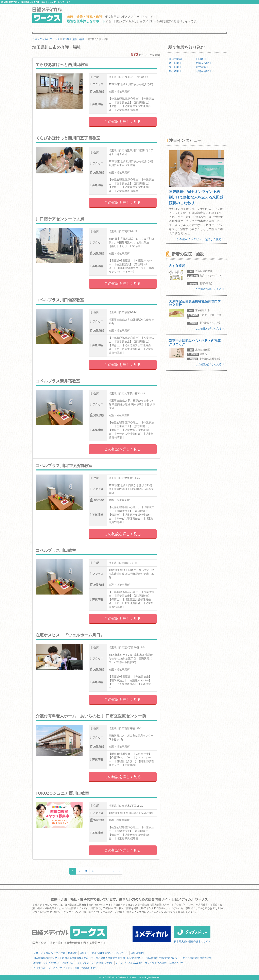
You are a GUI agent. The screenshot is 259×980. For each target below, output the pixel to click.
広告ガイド (122, 953)
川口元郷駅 (177, 59)
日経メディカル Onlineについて (97, 953)
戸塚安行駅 (203, 63)
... (106, 871)
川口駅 (201, 59)
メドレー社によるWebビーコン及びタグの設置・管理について (150, 963)
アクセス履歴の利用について (196, 958)
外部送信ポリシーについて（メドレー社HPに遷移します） (65, 968)
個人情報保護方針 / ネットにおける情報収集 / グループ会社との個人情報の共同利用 (79, 958)
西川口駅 (175, 63)
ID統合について (136, 958)
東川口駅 (175, 67)
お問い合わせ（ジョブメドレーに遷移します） (88, 963)
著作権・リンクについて (47, 963)
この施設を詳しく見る (123, 122)
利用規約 (73, 953)
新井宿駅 (202, 67)
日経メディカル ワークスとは (49, 953)
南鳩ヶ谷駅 (203, 71)
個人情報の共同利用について (162, 958)
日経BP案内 (137, 953)
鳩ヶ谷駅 (175, 71)
